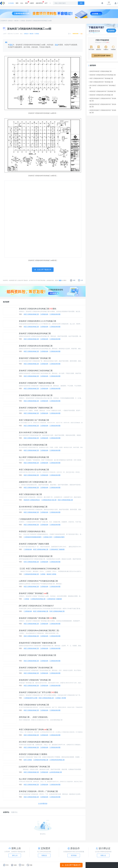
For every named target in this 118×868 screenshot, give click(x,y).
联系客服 (74, 855)
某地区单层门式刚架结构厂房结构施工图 (35, 358)
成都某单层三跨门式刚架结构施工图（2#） (36, 482)
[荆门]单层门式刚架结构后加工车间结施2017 (36, 606)
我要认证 (103, 855)
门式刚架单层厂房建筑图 (57, 549)
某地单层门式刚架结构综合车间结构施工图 (102, 75)
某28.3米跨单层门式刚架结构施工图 (33, 432)
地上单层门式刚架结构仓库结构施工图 (34, 457)
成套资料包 (39, 3)
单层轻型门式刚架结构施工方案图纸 (33, 754)
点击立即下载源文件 (71, 865)
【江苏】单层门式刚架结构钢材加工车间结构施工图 (39, 569)
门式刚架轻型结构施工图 (41, 760)
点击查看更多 (43, 804)
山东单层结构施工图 (56, 772)
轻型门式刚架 (28, 760)
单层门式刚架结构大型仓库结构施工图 (34, 470)
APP (46, 3)
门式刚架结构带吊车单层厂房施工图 (33, 519)
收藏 (73, 280)
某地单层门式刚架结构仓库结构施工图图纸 (38, 309)
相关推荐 (6, 302)
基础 (56, 45)
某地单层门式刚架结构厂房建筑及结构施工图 (37, 383)
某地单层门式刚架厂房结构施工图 (34, 593)
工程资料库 (3, 21)
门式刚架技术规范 (59, 537)
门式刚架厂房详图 (60, 698)
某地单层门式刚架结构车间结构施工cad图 (39, 21)
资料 (17, 3)
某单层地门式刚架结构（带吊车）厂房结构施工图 (38, 791)
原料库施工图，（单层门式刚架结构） (34, 717)
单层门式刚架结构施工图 (31, 314)
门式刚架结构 (44, 314)
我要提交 (44, 855)
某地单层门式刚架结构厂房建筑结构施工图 (36, 408)
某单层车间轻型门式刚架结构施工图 (100, 71)
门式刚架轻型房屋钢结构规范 (33, 537)
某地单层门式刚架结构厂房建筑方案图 (34, 544)
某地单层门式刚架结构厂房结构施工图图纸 (38, 618)
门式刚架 (22, 21)
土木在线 (11, 3)
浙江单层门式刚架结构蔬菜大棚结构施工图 (36, 742)
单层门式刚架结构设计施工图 (30, 494)
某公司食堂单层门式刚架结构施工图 (33, 445)
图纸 (11, 45)
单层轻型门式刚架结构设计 (32, 500)
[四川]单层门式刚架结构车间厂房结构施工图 (102, 87)
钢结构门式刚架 (51, 574)
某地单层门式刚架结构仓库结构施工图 (101, 95)
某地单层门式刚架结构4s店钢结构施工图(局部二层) (39, 630)
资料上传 (15, 855)
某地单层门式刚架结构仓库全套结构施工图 (36, 346)
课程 (26, 3)
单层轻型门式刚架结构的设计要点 (32, 531)
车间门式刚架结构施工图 (31, 562)
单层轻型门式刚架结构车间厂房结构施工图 (102, 91)
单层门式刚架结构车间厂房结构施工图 (101, 78)
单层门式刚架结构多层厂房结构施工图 (35, 730)
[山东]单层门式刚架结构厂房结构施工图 (34, 767)
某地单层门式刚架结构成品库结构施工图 (35, 333)
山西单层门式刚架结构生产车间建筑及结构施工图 (38, 581)
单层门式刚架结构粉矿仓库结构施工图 (34, 705)
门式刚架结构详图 (55, 314)
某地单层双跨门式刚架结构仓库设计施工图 (36, 395)
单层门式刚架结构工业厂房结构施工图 (34, 420)
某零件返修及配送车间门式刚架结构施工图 (36, 556)
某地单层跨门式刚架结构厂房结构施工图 (35, 680)
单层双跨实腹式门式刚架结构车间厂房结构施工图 (102, 100)
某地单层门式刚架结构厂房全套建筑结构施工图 (37, 655)
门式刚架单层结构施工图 (31, 574)
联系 (60, 280)
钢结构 (16, 21)
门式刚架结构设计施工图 (49, 500)
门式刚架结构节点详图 (30, 698)
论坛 (22, 3)
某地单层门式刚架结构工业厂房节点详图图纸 (38, 692)
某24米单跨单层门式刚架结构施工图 (33, 507)
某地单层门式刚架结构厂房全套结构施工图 (36, 668)
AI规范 (32, 3)
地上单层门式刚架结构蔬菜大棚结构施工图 (36, 779)
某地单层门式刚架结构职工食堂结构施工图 (36, 371)
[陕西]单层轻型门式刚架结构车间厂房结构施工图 (102, 105)
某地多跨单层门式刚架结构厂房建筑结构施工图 (37, 643)
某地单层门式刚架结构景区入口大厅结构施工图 (37, 321)
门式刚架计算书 (47, 537)
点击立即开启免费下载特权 (102, 56)
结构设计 (11, 21)
